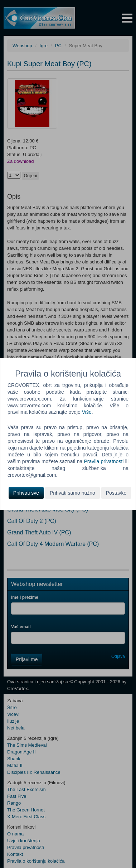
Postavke (116, 493)
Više (87, 412)
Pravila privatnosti (104, 461)
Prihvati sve (26, 493)
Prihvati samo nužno (72, 493)
